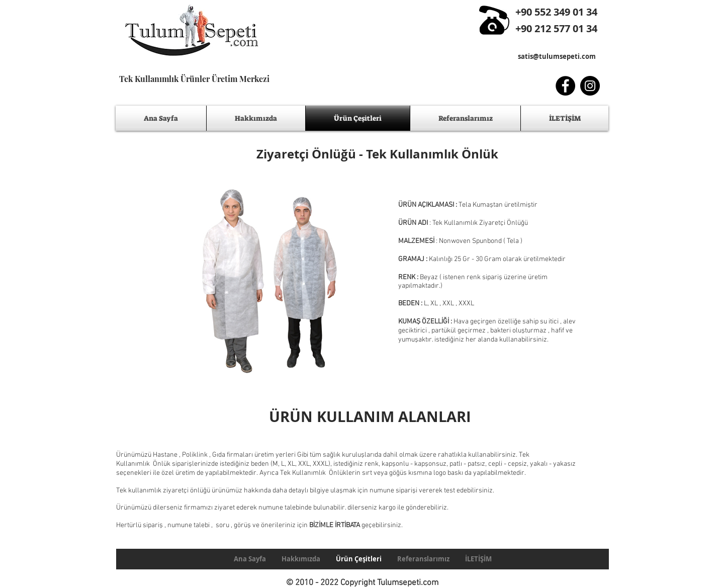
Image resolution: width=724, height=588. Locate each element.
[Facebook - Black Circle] (565, 86)
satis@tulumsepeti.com (557, 56)
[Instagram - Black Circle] (590, 86)
